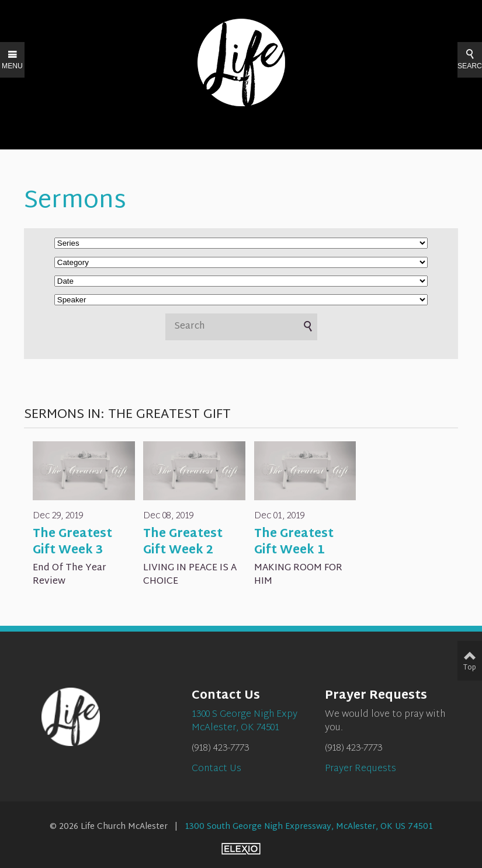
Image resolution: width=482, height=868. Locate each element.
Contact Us (216, 769)
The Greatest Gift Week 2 (183, 542)
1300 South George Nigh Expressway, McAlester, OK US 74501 (309, 827)
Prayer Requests (360, 769)
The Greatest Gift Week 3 (72, 542)
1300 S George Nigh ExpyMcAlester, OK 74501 (245, 721)
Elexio (241, 849)
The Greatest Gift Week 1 (294, 542)
